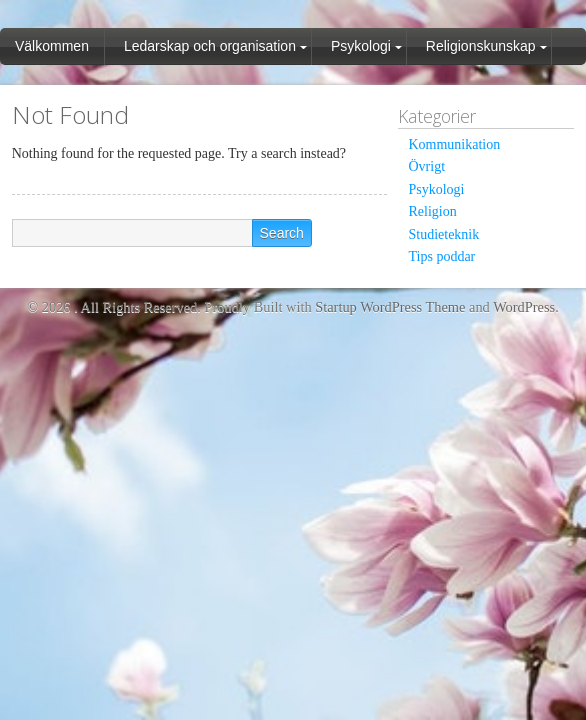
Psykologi (361, 46)
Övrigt (426, 166)
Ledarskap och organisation (210, 46)
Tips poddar (441, 256)
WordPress (524, 307)
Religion (432, 211)
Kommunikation (454, 144)
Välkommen (52, 46)
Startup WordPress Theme (390, 307)
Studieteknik (443, 234)
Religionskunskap (481, 46)
